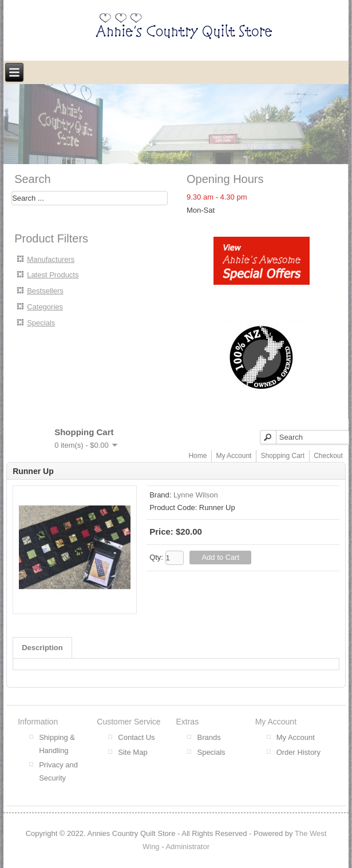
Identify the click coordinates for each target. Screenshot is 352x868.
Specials (41, 323)
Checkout (328, 456)
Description (42, 648)
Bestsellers (45, 291)
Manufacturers (51, 259)
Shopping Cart (282, 456)
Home (197, 456)
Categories (45, 307)
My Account (234, 456)
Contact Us (136, 737)
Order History (298, 752)
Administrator (187, 847)
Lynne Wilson (196, 495)
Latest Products (53, 275)
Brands (209, 737)
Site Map (133, 752)
